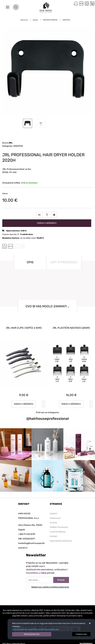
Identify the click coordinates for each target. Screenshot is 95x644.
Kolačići (53, 514)
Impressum (55, 518)
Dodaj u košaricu (47, 223)
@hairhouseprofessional (47, 419)
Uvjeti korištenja (58, 532)
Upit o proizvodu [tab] (64, 262)
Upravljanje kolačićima (61, 541)
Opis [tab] (30, 262)
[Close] (32, 634)
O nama (53, 523)
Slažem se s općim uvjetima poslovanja (50, 587)
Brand (7, 143)
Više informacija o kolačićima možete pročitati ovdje (35, 629)
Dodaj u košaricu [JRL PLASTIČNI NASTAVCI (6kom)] (71, 404)
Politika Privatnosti (59, 527)
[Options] (81, 634)
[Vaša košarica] (92, 3)
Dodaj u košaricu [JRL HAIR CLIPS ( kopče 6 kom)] (24, 404)
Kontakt (53, 536)
